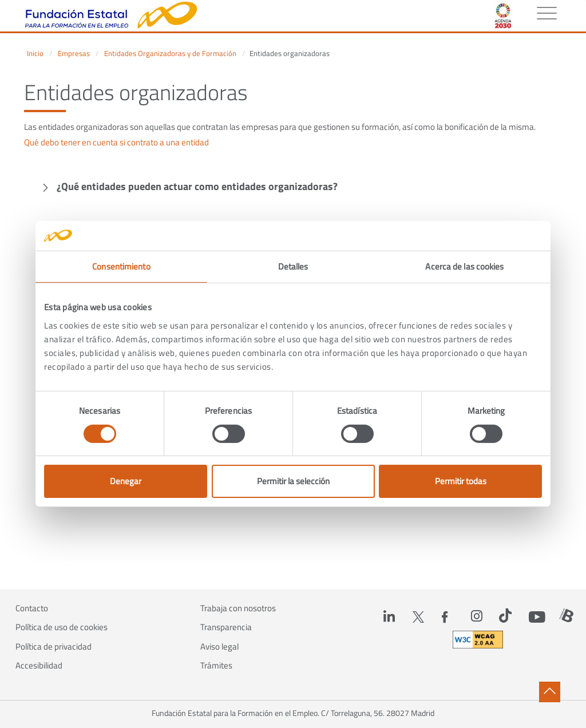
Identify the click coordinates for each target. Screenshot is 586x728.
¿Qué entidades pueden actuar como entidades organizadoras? (197, 186)
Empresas (74, 54)
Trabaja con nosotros (238, 608)
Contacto (32, 608)
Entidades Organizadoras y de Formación (170, 54)
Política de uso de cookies (62, 627)
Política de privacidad (54, 647)
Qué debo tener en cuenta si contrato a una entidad (116, 143)
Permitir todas (461, 481)
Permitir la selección (293, 481)
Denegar (126, 481)
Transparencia (226, 627)
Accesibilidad (39, 666)
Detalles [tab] (293, 266)
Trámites (216, 666)
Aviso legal (219, 647)
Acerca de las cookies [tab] (464, 266)
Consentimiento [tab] (121, 266)
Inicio (35, 54)
